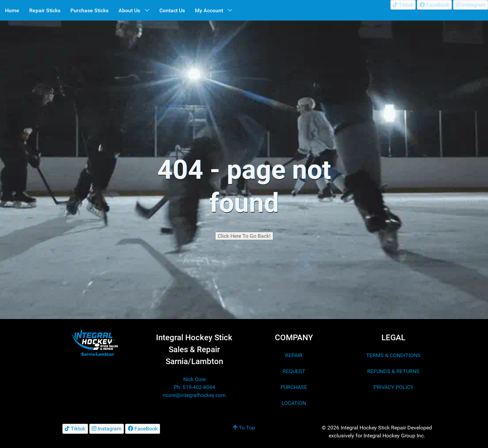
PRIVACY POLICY (394, 387)
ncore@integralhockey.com (194, 395)
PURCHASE (294, 387)
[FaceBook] (434, 5)
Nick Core (194, 379)
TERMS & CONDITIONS (393, 355)
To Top (244, 428)
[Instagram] (471, 5)
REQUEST (294, 371)
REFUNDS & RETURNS (393, 371)
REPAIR (294, 355)
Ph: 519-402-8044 (194, 387)
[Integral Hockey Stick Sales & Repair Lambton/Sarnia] (95, 343)
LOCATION (294, 403)
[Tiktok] (403, 5)
